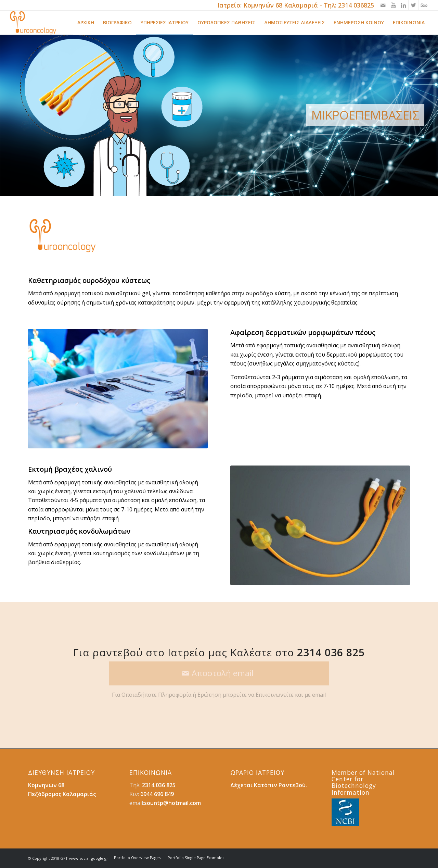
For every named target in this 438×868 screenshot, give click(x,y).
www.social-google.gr (89, 858)
